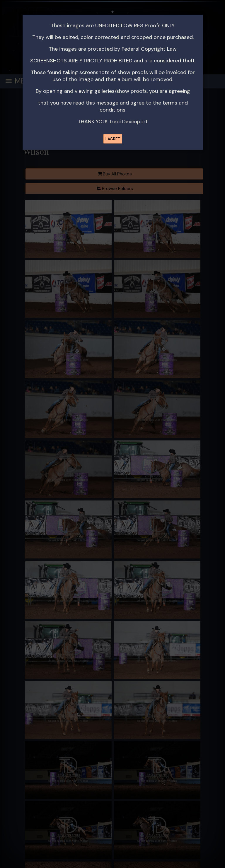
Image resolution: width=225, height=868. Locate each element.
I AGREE (113, 139)
